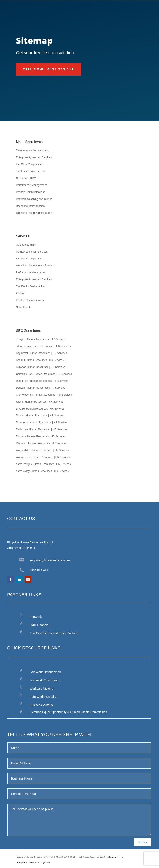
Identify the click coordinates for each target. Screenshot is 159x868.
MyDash (46, 862)
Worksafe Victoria (41, 689)
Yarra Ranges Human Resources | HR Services (43, 464)
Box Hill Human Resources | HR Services (40, 360)
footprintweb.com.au (28, 862)
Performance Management (31, 185)
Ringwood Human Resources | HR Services (41, 443)
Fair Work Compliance (29, 164)
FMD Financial (39, 625)
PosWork (36, 617)
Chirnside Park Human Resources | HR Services (44, 374)
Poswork (21, 293)
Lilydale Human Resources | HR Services (40, 409)
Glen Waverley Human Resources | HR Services (44, 395)
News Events (23, 307)
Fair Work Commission (45, 680)
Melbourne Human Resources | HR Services (41, 429)
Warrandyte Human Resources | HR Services (42, 450)
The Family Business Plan (31, 171)
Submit (143, 842)
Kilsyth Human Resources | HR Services (40, 402)
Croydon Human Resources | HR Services (41, 339)
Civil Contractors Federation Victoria (54, 633)
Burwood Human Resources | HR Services (41, 367)
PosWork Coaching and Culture (34, 199)
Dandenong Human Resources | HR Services (42, 381)
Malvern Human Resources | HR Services (40, 416)
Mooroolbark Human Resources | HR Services (43, 346)
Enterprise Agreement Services (34, 157)
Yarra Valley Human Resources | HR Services (42, 471)
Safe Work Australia (43, 697)
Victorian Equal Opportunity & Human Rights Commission (68, 712)
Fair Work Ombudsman (45, 672)
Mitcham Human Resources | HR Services (41, 436)
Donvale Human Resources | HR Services (41, 388)
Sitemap (112, 857)
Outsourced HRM (26, 178)
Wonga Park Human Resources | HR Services (43, 457)
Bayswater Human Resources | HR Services (41, 353)
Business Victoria (41, 705)
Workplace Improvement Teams (34, 213)
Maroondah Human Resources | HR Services (42, 423)
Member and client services (32, 150)
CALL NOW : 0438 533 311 (48, 69)
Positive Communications (31, 192)
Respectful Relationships (30, 206)
